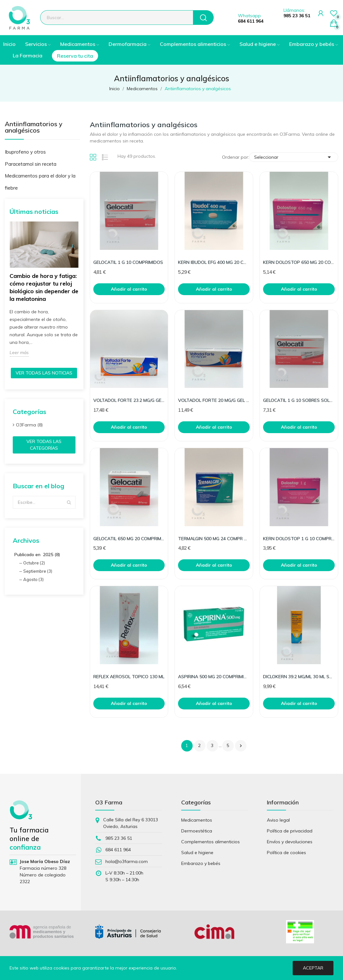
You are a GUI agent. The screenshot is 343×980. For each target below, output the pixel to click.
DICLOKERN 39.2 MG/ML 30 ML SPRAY (299, 677)
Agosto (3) (33, 579)
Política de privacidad (290, 831)
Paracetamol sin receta (31, 164)
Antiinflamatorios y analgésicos (34, 127)
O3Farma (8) (29, 425)
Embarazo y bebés (201, 863)
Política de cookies (286, 853)
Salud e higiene (197, 853)
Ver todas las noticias (44, 373)
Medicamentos (197, 820)
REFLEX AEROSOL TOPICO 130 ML (129, 677)
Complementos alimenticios (211, 842)
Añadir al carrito (129, 289)
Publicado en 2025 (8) (37, 555)
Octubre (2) (34, 563)
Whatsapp (249, 16)
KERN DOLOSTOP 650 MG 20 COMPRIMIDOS (299, 262)
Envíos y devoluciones (290, 842)
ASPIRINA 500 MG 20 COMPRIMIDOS (214, 677)
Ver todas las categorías (44, 445)
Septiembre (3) (38, 571)
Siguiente (241, 746)
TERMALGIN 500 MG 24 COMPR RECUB (214, 539)
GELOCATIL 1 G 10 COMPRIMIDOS (128, 262)
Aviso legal (278, 820)
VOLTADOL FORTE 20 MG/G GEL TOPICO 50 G (214, 400)
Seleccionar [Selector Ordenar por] (294, 157)
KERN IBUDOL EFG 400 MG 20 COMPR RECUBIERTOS (214, 262)
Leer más (19, 352)
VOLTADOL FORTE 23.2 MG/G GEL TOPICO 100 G (129, 400)
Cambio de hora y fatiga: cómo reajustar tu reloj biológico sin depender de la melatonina (44, 287)
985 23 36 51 (297, 16)
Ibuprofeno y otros (25, 152)
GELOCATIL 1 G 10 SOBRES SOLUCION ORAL (299, 400)
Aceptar (313, 968)
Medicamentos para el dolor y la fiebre (40, 182)
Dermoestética (197, 831)
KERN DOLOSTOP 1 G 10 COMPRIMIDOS (299, 539)
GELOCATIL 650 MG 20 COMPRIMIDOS (129, 539)
